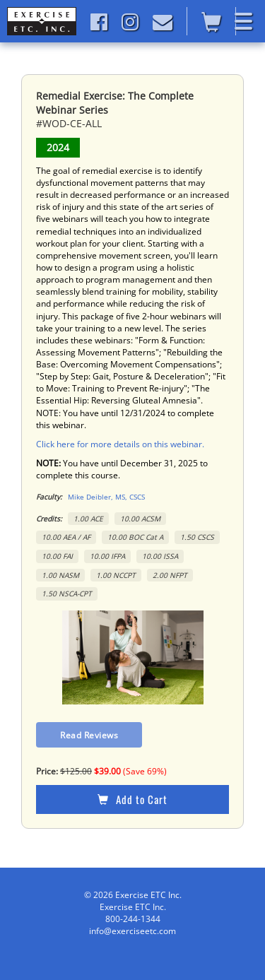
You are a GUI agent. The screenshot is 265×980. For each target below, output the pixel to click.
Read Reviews (89, 735)
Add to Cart (132, 799)
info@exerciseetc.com (132, 931)
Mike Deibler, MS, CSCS (106, 497)
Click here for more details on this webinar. (120, 444)
